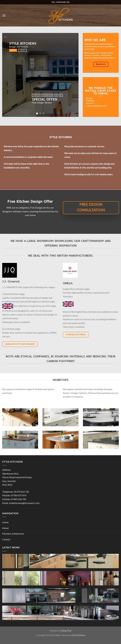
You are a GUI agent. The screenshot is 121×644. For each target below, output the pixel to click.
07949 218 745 (18, 499)
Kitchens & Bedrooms (13, 534)
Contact (6, 539)
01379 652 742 (21, 492)
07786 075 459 (18, 495)
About (5, 528)
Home (5, 522)
